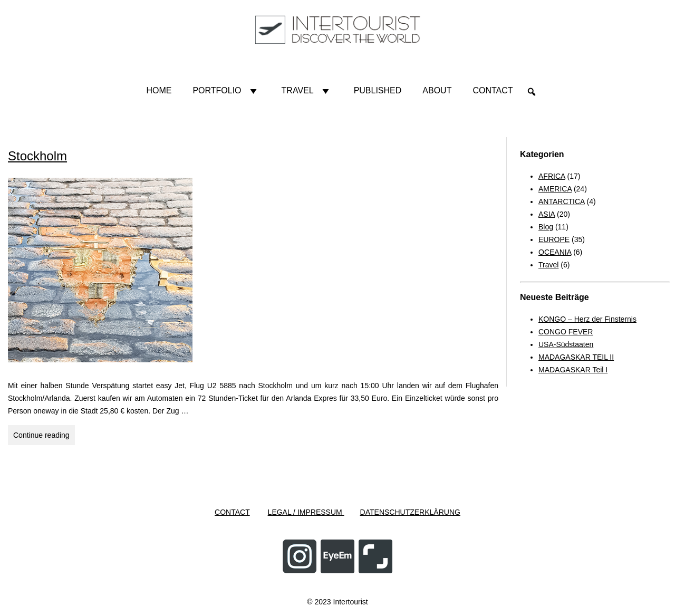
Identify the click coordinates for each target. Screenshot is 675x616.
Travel (307, 91)
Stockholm (37, 156)
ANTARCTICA (562, 201)
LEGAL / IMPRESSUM (306, 512)
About (437, 90)
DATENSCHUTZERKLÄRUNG (410, 512)
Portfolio (226, 91)
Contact (493, 90)
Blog (546, 227)
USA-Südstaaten (566, 344)
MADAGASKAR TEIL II (576, 357)
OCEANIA (555, 252)
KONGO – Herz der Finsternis (587, 319)
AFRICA (552, 176)
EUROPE (554, 239)
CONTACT (232, 512)
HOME (159, 90)
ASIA (547, 214)
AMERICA (555, 189)
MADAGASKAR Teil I (573, 370)
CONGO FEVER (566, 332)
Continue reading (44, 434)
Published (378, 90)
